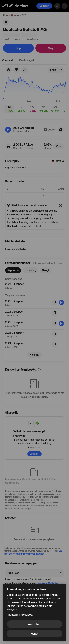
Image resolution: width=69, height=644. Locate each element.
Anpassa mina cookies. (20, 615)
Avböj (35, 634)
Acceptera (35, 624)
